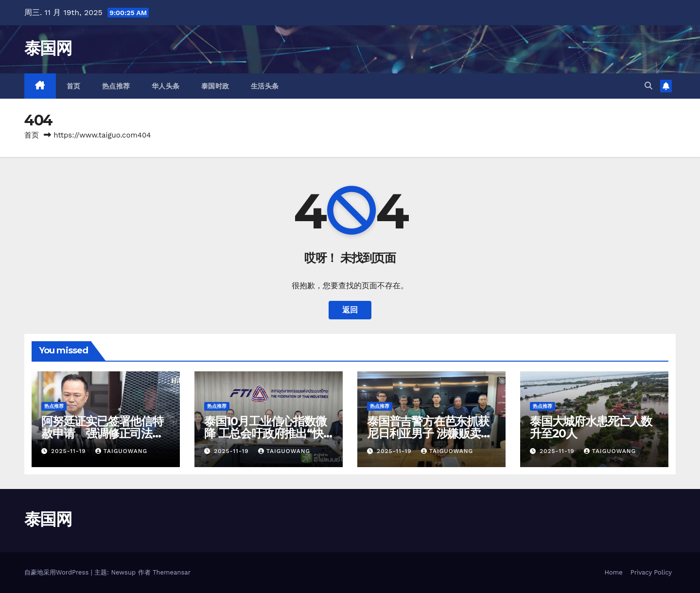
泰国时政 (215, 86)
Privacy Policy (651, 572)
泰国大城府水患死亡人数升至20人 (591, 427)
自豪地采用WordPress (58, 572)
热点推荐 (116, 86)
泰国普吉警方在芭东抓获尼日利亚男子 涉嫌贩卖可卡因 (429, 433)
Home (614, 572)
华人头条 (166, 86)
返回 (350, 310)
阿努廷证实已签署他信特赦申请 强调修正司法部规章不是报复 (102, 433)
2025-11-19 (70, 451)
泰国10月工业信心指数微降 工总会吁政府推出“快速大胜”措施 (265, 433)
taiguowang (122, 451)
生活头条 (265, 86)
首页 (74, 86)
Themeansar (172, 572)
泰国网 (48, 48)
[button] (648, 86)
